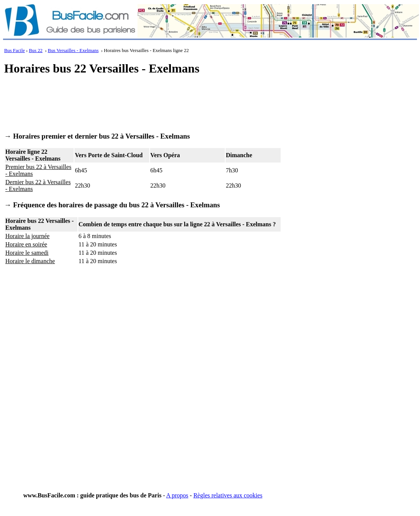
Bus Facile (14, 50)
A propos (177, 495)
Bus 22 (36, 50)
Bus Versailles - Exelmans (73, 50)
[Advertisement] (143, 101)
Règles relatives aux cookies (228, 495)
